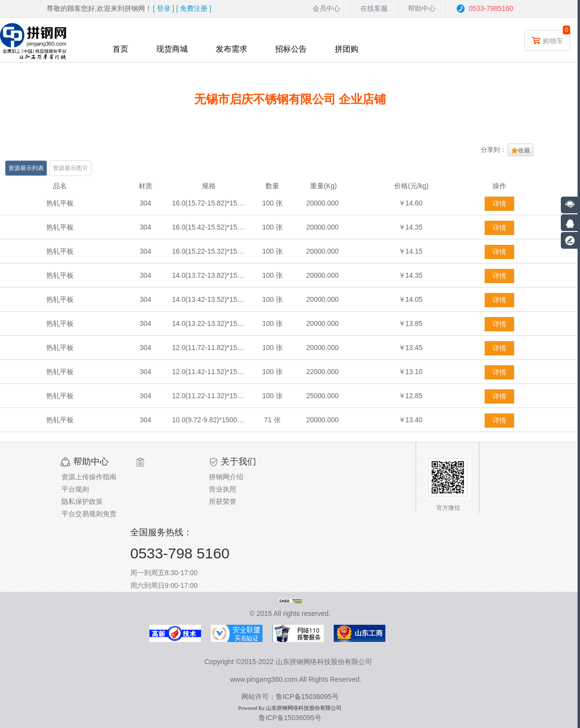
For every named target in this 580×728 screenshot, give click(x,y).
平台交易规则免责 (89, 514)
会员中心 (326, 8)
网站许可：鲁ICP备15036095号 (290, 697)
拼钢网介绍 (226, 477)
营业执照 (223, 489)
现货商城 (172, 49)
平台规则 (75, 489)
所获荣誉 (223, 501)
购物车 (547, 40)
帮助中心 (422, 8)
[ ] (164, 8)
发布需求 (232, 49)
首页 (120, 49)
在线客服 (374, 8)
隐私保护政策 (82, 501)
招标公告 (291, 49)
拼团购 (347, 49)
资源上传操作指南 (89, 477)
